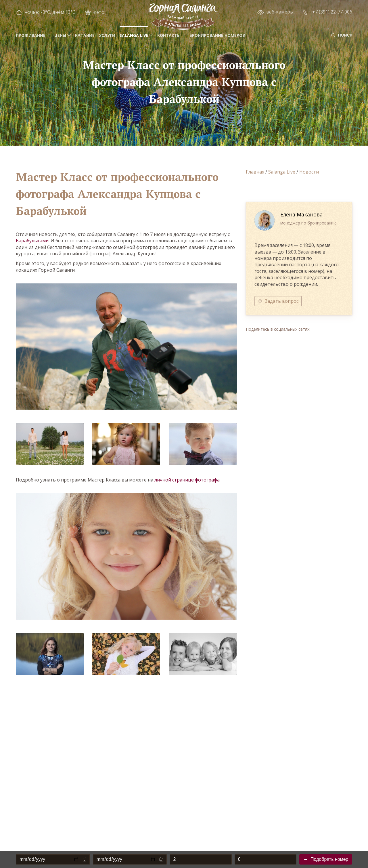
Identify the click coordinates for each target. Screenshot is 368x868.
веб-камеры (280, 12)
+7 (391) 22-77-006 (332, 12)
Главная (255, 172)
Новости (309, 172)
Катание (85, 35)
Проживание (31, 35)
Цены (60, 35)
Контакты (169, 35)
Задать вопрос (282, 301)
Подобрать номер (329, 859)
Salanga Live (134, 35)
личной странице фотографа (187, 480)
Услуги (107, 35)
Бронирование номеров (217, 35)
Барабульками (32, 241)
